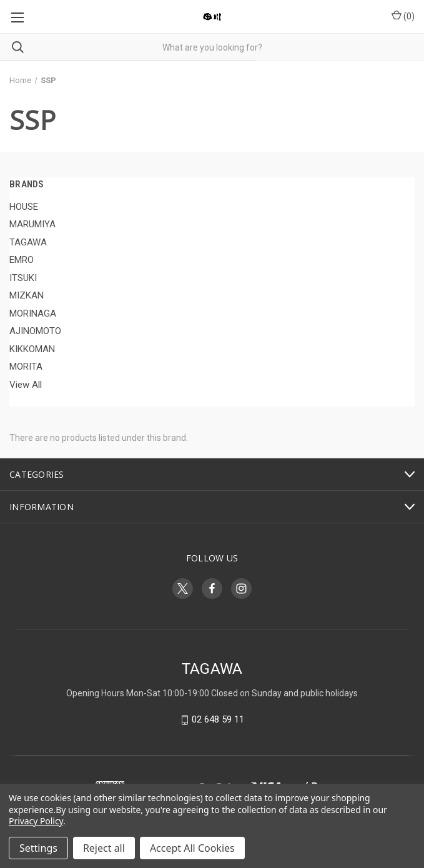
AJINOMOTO (35, 331)
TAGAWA (28, 242)
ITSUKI (23, 278)
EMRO (22, 260)
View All (26, 385)
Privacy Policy (36, 821)
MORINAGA (33, 313)
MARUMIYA (32, 224)
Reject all (104, 848)
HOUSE (24, 207)
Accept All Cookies (192, 848)
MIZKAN (27, 295)
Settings (38, 848)
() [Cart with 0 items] (403, 16)
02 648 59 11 (218, 720)
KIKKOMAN (32, 349)
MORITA (26, 367)
